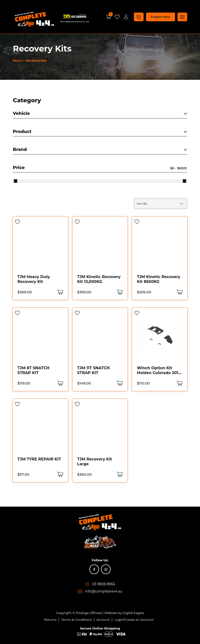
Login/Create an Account (134, 620)
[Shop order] (161, 204)
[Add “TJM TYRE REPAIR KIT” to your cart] (60, 474)
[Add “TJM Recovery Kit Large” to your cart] (119, 474)
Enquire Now (161, 17)
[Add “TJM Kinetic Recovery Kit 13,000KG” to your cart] (119, 292)
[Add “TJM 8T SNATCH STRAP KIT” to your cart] (60, 383)
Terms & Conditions (76, 620)
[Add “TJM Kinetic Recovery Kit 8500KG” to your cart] (179, 292)
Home (17, 61)
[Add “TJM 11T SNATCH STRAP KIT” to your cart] (119, 383)
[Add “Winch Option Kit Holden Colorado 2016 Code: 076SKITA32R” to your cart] (179, 383)
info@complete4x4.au (104, 591)
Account (103, 620)
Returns (50, 620)
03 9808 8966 (104, 584)
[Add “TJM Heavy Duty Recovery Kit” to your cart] (60, 292)
